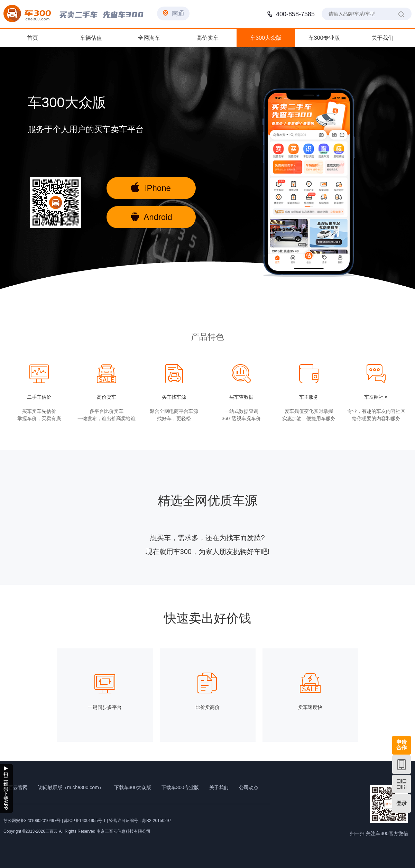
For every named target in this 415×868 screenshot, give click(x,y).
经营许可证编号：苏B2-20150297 (140, 821)
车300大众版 (266, 38)
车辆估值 (91, 38)
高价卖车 (207, 38)
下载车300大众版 (133, 787)
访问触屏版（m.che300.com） (71, 787)
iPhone (151, 187)
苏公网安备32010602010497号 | (33, 821)
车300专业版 (324, 38)
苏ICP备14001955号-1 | (86, 821)
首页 (33, 38)
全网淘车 (149, 38)
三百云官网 (16, 787)
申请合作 (402, 745)
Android (151, 216)
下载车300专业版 (180, 787)
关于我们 (382, 38)
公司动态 (249, 787)
